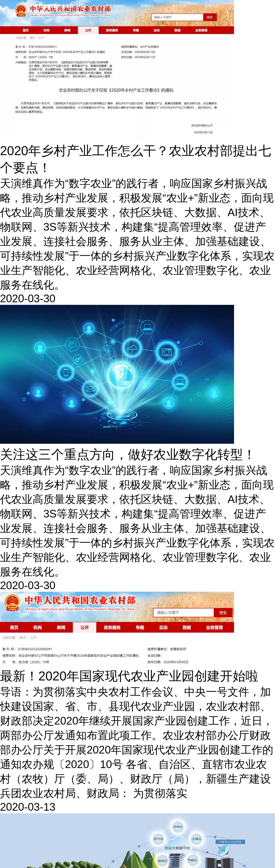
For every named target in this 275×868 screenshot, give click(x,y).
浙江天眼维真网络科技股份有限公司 (57, 6)
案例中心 (148, 6)
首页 (82, 6)
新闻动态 (213, 6)
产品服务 (115, 6)
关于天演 (181, 6)
